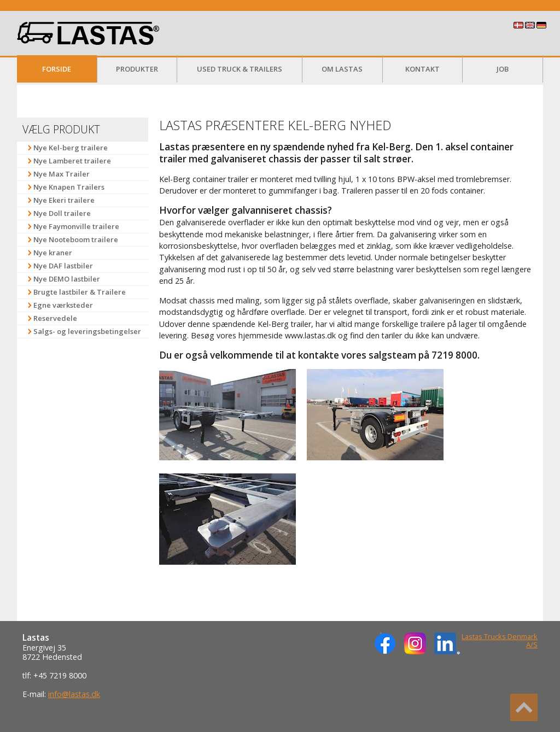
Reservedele (55, 318)
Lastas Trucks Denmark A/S (500, 641)
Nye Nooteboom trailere (76, 239)
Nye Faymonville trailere (76, 226)
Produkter (137, 69)
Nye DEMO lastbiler (67, 279)
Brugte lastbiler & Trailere (80, 292)
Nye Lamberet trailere (72, 161)
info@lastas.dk (74, 694)
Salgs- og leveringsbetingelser (87, 331)
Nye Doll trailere (62, 213)
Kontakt (422, 69)
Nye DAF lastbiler (63, 266)
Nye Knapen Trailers (69, 187)
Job (503, 69)
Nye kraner (53, 253)
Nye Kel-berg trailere (71, 148)
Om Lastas (342, 69)
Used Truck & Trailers (240, 69)
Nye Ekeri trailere (64, 200)
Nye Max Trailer (62, 174)
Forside (57, 69)
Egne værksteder (63, 305)
